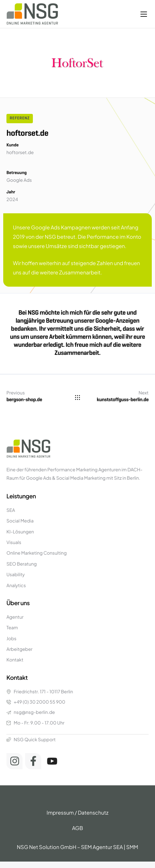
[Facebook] (33, 761)
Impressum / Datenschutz (78, 813)
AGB (77, 828)
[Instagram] (15, 761)
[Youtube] (52, 761)
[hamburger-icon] (144, 14)
